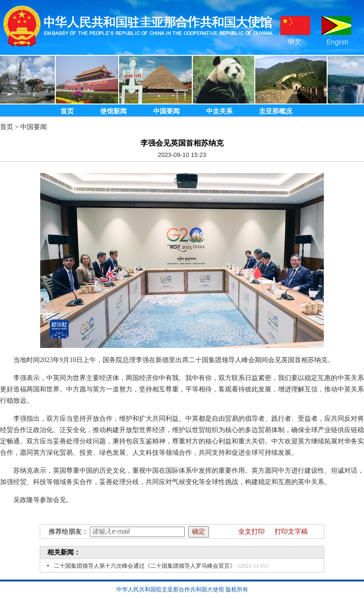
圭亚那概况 (276, 111)
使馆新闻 (113, 111)
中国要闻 (166, 111)
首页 (67, 111)
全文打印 (251, 532)
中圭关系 (219, 111)
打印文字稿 (291, 532)
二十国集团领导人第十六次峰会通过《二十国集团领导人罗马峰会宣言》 (145, 566)
